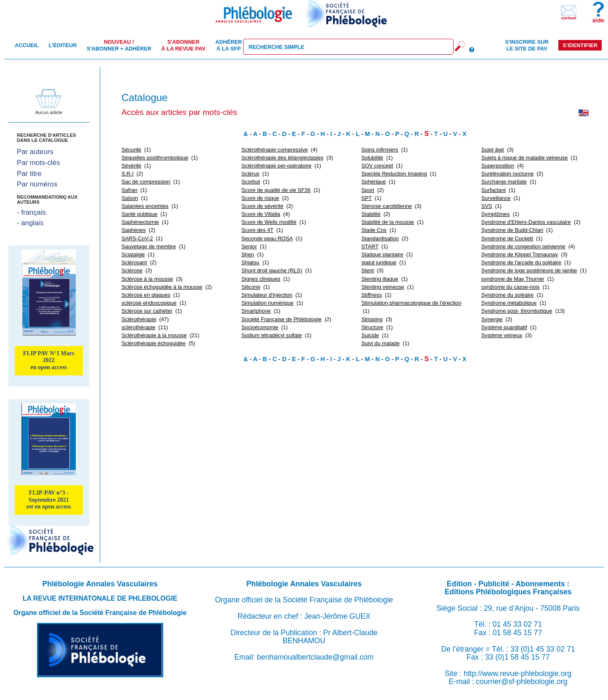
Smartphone (256, 311)
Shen (248, 254)
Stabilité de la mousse (388, 222)
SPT (367, 198)
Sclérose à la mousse (147, 279)
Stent (368, 270)
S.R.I (127, 174)
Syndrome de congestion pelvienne (523, 246)
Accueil (27, 45)
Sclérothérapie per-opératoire (276, 166)
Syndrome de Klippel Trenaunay (520, 254)
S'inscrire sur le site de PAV (527, 45)
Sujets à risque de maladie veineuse (525, 158)
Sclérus (251, 174)
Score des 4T (258, 230)
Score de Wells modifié (269, 222)
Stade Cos (374, 230)
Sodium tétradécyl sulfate (272, 335)
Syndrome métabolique (509, 303)
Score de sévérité (263, 206)
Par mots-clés (38, 163)
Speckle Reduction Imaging (394, 174)
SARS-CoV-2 (137, 238)
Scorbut (251, 182)
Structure (372, 327)
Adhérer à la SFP (229, 45)
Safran (130, 190)
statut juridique (379, 262)
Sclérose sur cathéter (147, 311)
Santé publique (139, 214)
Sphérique (374, 182)
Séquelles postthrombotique (155, 158)
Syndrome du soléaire (507, 295)
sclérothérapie (138, 327)
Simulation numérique (268, 303)
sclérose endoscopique (149, 303)
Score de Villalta (261, 214)
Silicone (251, 287)
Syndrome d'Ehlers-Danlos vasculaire (526, 222)
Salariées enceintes (145, 206)
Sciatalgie (133, 254)
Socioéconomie (260, 327)
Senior (249, 246)
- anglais (30, 223)
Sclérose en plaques (146, 295)
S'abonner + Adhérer (119, 45)
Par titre (29, 174)
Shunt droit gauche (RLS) (272, 270)
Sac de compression (146, 182)
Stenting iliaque (380, 279)
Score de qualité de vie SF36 (276, 190)
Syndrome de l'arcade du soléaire (521, 262)
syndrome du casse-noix (511, 287)
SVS (487, 206)
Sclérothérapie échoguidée (154, 343)
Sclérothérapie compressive (275, 150)
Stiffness (372, 295)
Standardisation (380, 238)
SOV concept (377, 166)
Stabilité (371, 214)
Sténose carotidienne (387, 206)
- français (31, 212)
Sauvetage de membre (149, 246)
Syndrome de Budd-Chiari (512, 230)
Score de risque (260, 198)
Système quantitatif (504, 327)
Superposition (498, 166)
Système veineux (502, 335)
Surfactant (494, 190)
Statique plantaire (382, 254)
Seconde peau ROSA (267, 238)
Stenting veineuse (383, 287)
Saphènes (134, 230)
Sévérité (131, 166)
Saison (130, 198)
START (370, 246)
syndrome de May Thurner (513, 279)
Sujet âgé (493, 150)
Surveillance (496, 198)
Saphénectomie (140, 222)
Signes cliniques (261, 279)
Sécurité (131, 150)
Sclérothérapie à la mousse (154, 335)
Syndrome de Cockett (507, 238)
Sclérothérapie (139, 319)
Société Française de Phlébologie (282, 319)
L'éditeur (62, 45)
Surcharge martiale (504, 182)
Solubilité (372, 158)
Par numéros (37, 184)
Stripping (372, 319)
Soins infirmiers (380, 150)
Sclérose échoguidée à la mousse (162, 287)
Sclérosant (134, 262)
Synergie (492, 319)
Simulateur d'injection (267, 295)
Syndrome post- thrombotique (517, 311)
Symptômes (496, 214)
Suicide (370, 335)
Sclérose (132, 270)
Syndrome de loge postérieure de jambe (529, 270)
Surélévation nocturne (508, 174)
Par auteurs (35, 152)
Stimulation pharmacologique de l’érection (412, 303)
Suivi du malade (381, 343)
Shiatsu (251, 262)
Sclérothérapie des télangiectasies (283, 158)
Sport (368, 190)
